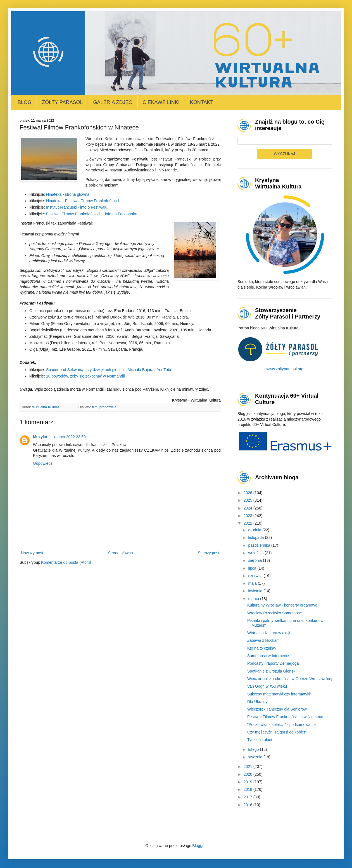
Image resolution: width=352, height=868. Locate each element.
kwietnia (256, 591)
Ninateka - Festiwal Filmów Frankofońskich (83, 201)
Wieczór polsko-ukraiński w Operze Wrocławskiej (290, 679)
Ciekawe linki (161, 102)
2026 (248, 493)
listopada (256, 537)
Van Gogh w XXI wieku (267, 686)
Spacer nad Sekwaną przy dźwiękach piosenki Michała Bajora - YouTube (109, 370)
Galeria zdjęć (113, 102)
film (95, 407)
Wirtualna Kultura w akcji (269, 633)
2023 (248, 516)
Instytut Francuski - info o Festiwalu (77, 207)
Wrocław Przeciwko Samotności (275, 613)
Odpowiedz (43, 463)
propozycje (108, 407)
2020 (248, 774)
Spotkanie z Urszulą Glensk (271, 671)
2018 (248, 789)
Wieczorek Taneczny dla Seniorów (277, 709)
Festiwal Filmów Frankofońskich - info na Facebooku (92, 214)
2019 (248, 782)
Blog (25, 102)
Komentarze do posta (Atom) (66, 562)
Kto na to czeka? (262, 648)
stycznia (256, 757)
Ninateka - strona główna (68, 194)
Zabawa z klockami (264, 640)
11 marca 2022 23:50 (67, 437)
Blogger (199, 846)
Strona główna (120, 553)
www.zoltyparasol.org (285, 369)
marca (254, 599)
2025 (248, 500)
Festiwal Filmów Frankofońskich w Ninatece (285, 717)
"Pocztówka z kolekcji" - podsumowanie (281, 725)
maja (253, 583)
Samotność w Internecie (268, 656)
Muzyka (40, 437)
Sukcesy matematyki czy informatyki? (280, 694)
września (256, 553)
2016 (248, 805)
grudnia (255, 530)
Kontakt (202, 102)
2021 (248, 766)
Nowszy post (32, 553)
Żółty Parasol (62, 102)
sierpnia (255, 560)
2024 (248, 508)
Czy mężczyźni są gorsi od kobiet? (277, 732)
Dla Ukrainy (257, 702)
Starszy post (209, 553)
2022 (248, 523)
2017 (248, 797)
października (260, 545)
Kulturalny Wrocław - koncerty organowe (282, 605)
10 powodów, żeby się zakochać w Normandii (85, 376)
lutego (254, 749)
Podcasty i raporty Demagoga (273, 663)
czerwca (256, 576)
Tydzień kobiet (260, 740)
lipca (253, 568)
